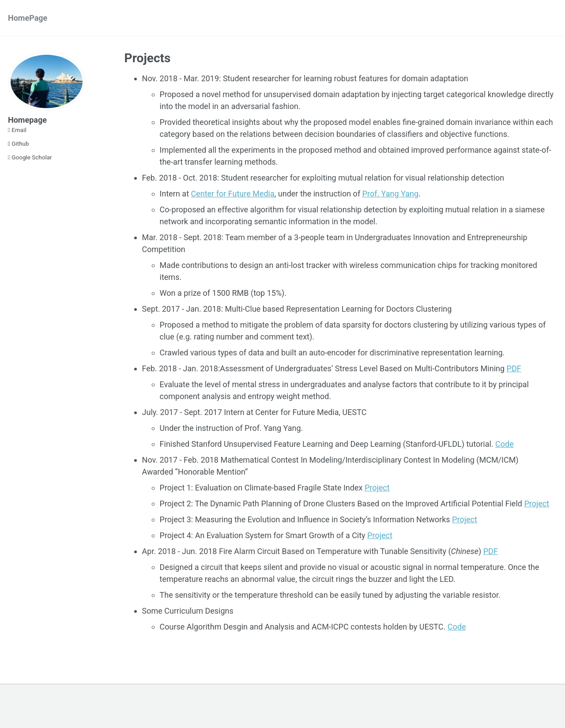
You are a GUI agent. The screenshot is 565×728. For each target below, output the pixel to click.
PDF (514, 368)
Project (377, 488)
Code (505, 444)
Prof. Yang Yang (391, 194)
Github (19, 143)
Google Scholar (30, 157)
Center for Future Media (232, 194)
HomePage (28, 18)
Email (17, 130)
